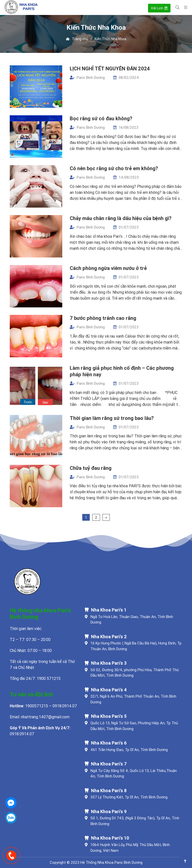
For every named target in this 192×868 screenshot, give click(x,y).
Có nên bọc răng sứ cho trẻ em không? (114, 168)
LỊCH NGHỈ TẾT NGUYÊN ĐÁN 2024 (110, 68)
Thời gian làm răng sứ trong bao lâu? (112, 418)
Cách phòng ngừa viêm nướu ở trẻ (108, 268)
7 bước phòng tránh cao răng (103, 318)
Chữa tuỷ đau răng (91, 468)
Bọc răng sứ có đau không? (101, 118)
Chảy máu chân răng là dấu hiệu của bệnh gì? (121, 218)
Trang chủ (77, 39)
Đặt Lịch (159, 8)
